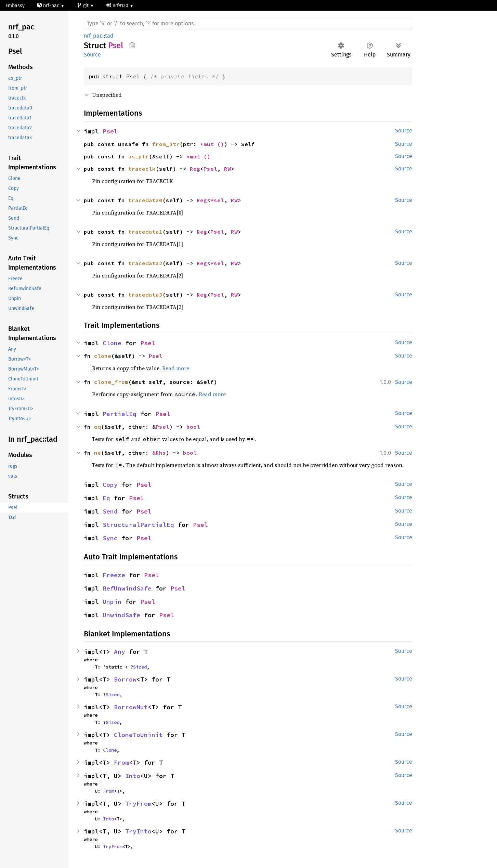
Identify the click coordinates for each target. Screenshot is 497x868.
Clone (112, 343)
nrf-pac (49, 6)
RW (227, 169)
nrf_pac (93, 36)
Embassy (15, 6)
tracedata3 (145, 295)
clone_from (111, 382)
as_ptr (139, 156)
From (121, 762)
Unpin (112, 602)
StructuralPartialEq (138, 525)
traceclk (142, 169)
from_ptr (166, 144)
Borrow (125, 679)
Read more (176, 368)
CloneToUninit (138, 735)
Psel (110, 131)
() (221, 144)
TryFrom (138, 804)
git (83, 6)
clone (103, 356)
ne (97, 453)
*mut (209, 144)
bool (193, 427)
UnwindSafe (121, 615)
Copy (110, 485)
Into (133, 776)
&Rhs (159, 453)
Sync (110, 538)
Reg (195, 169)
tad (109, 36)
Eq (106, 498)
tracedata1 (145, 232)
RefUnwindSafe (127, 588)
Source (92, 55)
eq (97, 427)
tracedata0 (145, 200)
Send (110, 511)
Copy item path (132, 45)
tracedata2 (145, 263)
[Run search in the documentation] (248, 24)
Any (120, 652)
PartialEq (120, 414)
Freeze (114, 575)
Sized (140, 667)
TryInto (138, 831)
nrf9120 (118, 6)
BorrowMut (131, 707)
